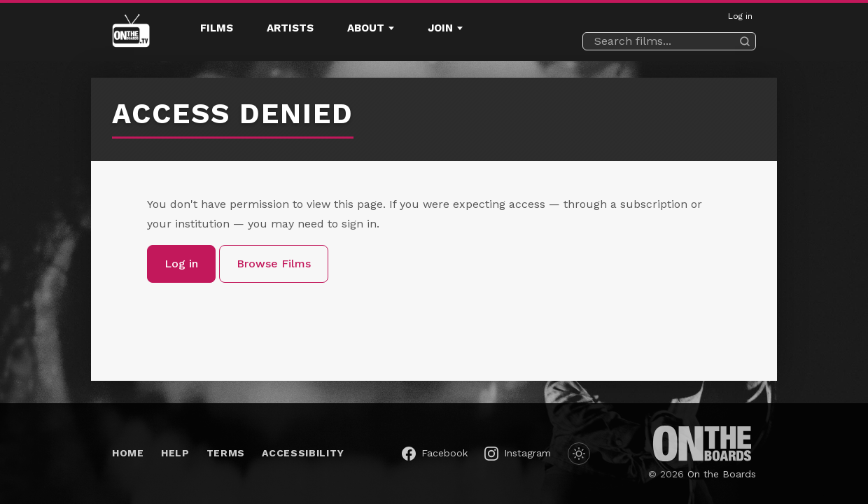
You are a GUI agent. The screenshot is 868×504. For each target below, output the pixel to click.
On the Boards (722, 474)
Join (440, 28)
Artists (290, 28)
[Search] (745, 41)
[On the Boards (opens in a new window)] (702, 443)
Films (217, 28)
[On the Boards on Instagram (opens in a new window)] (518, 453)
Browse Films (274, 264)
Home (128, 453)
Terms (226, 453)
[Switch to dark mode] (579, 454)
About (366, 28)
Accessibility (303, 453)
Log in (740, 16)
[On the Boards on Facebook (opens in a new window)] (435, 453)
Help (175, 453)
